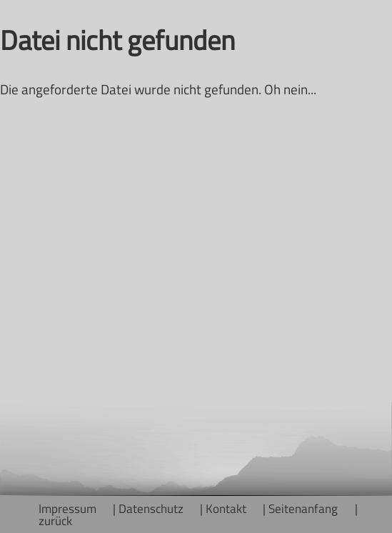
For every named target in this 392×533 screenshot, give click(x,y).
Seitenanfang (303, 508)
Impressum (67, 508)
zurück (55, 520)
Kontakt (226, 508)
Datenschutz (151, 508)
